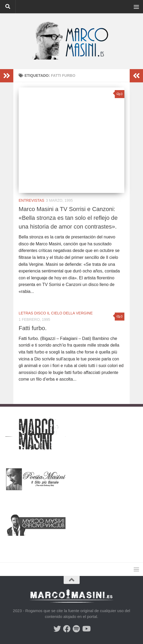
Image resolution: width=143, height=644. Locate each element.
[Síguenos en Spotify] (76, 629)
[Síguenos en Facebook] (67, 629)
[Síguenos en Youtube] (86, 629)
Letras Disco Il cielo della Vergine (56, 313)
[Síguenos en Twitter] (57, 629)
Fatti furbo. (33, 328)
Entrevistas (31, 200)
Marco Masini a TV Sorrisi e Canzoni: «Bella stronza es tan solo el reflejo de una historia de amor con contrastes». (68, 218)
